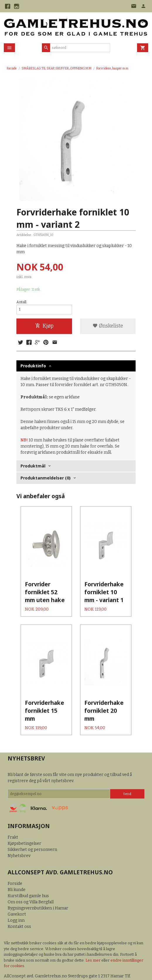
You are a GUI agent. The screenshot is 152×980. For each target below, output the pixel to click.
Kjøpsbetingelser (24, 826)
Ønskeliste (108, 326)
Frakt (13, 820)
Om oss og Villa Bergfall (31, 885)
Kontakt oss (19, 910)
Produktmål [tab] (33, 466)
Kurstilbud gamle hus (28, 879)
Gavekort (17, 897)
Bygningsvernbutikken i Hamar (38, 891)
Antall (21, 302)
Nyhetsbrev (19, 839)
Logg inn (16, 903)
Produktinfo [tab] (33, 366)
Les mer (93, 943)
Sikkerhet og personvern (32, 833)
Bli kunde (17, 873)
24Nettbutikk (37, 971)
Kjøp (44, 326)
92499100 (14, 965)
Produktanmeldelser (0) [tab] (46, 478)
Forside (12, 68)
